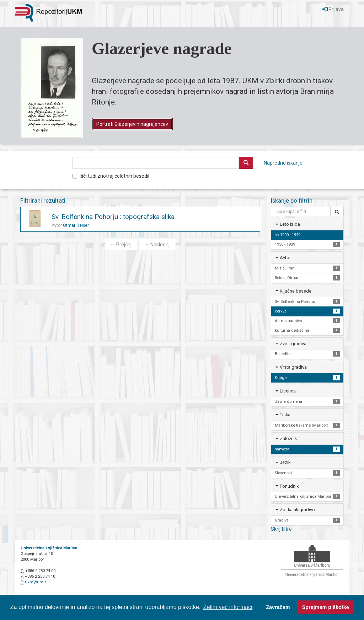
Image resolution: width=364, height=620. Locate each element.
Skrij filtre (281, 529)
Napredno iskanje (283, 163)
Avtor (285, 258)
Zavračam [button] (278, 607)
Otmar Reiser (76, 225)
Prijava (333, 9)
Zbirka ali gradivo (297, 510)
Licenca (288, 391)
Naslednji (157, 245)
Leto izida (290, 224)
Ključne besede (296, 291)
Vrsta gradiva (293, 367)
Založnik (288, 439)
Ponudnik (289, 486)
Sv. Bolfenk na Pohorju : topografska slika (113, 217)
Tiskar (286, 415)
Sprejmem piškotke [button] (326, 607)
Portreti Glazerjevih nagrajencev (132, 124)
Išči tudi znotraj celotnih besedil (111, 176)
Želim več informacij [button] (228, 607)
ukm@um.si (36, 582)
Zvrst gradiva (293, 344)
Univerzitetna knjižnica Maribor (49, 548)
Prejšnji (121, 245)
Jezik (285, 462)
